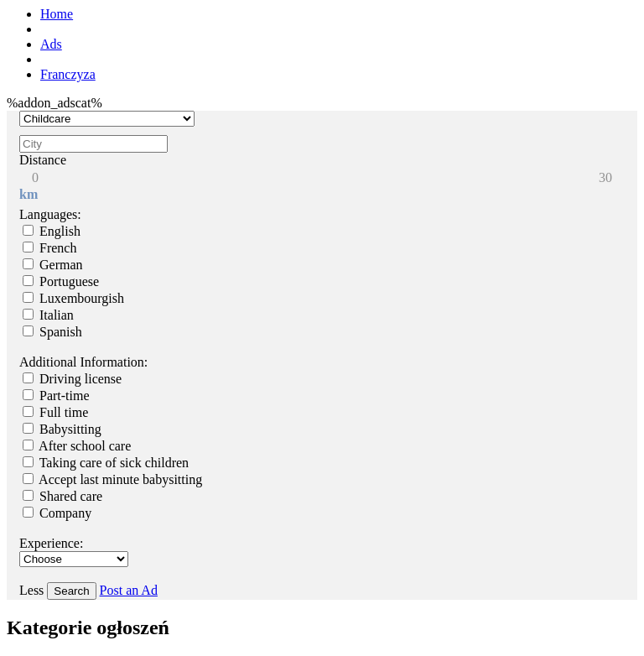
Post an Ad (129, 590)
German (53, 265)
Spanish (52, 332)
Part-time (56, 396)
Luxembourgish (73, 298)
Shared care (62, 496)
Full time (55, 412)
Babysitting (62, 429)
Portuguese (61, 281)
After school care (77, 446)
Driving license (72, 379)
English (52, 231)
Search (71, 591)
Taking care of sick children (106, 463)
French (49, 248)
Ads (51, 44)
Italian (48, 315)
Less (33, 590)
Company (57, 513)
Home (57, 14)
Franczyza (68, 74)
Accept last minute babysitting (112, 479)
